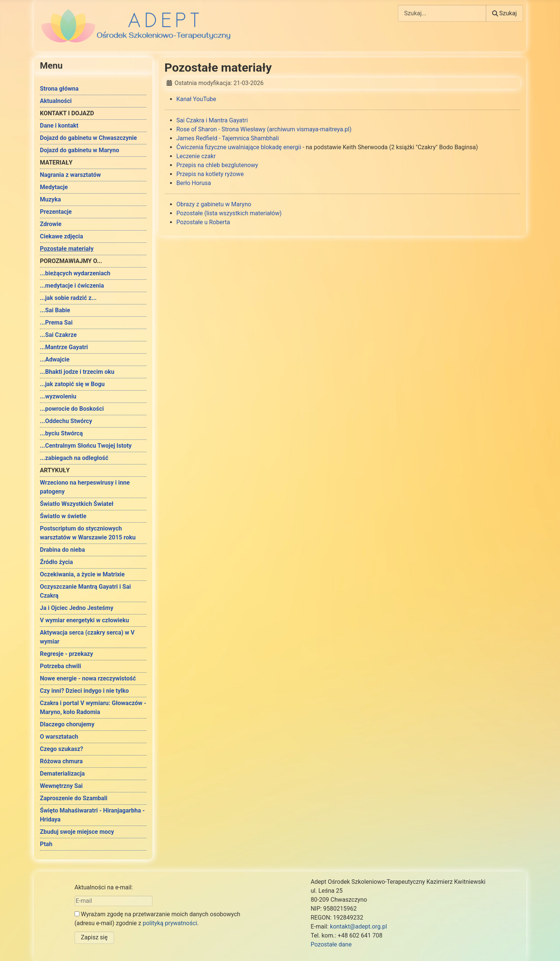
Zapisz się (94, 937)
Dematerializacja (62, 774)
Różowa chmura (61, 761)
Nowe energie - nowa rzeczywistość (88, 678)
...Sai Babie (55, 310)
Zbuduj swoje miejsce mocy (77, 832)
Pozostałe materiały (67, 249)
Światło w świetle (63, 516)
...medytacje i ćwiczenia (72, 286)
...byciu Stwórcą (61, 433)
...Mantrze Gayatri (64, 347)
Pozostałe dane (331, 944)
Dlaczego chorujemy (67, 724)
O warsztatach (59, 737)
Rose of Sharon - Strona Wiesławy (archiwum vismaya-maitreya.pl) (264, 129)
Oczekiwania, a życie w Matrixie (82, 574)
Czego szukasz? (62, 749)
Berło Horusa (194, 183)
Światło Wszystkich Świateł (77, 504)
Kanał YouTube (196, 99)
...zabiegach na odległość (74, 458)
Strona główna (59, 89)
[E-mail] (114, 901)
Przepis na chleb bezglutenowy (217, 165)
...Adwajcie (55, 359)
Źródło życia (56, 562)
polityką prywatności (170, 923)
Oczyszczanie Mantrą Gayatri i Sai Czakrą (85, 591)
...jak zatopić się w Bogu (72, 384)
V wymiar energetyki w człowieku (84, 620)
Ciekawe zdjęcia (62, 236)
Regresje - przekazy (66, 654)
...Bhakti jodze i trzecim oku (77, 372)
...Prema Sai (56, 323)
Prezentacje (56, 212)
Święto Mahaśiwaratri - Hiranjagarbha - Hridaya (92, 815)
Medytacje (54, 187)
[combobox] (442, 13)
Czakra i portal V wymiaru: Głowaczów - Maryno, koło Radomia (93, 708)
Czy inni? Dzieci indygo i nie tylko (84, 691)
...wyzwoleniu (58, 396)
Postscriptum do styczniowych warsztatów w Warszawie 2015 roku (88, 533)
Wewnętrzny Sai (61, 786)
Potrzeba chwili (60, 666)
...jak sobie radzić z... (68, 298)
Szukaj (504, 13)
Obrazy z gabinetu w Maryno (214, 204)
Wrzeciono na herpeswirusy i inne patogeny (85, 487)
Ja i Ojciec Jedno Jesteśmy (77, 608)
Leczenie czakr (196, 156)
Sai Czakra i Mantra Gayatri (212, 120)
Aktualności (56, 101)
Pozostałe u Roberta (203, 222)
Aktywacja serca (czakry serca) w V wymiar (87, 637)
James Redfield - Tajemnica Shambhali (228, 138)
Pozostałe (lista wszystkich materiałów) (229, 213)
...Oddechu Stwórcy (66, 421)
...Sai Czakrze (58, 335)
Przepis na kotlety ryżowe (210, 174)
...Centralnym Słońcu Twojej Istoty (86, 446)
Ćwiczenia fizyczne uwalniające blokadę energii (240, 147)
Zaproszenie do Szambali (74, 798)
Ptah (46, 844)
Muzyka (50, 199)
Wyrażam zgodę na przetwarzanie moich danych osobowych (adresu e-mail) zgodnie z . (158, 919)
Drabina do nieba (62, 550)
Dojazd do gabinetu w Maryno (79, 150)
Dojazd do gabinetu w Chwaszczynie (88, 138)
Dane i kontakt (59, 126)
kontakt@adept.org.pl (358, 926)
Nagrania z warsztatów (70, 175)
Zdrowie (51, 224)
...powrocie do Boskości (72, 409)
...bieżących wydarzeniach (75, 273)
